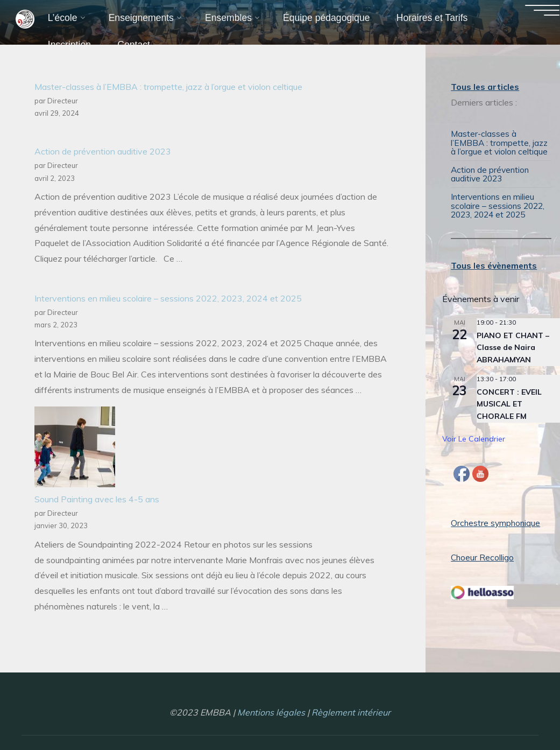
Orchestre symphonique (497, 520)
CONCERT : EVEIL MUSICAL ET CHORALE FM (509, 401)
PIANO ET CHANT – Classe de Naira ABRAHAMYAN (513, 345)
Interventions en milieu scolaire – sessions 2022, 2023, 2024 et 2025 (168, 298)
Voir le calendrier (474, 437)
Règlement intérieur (351, 710)
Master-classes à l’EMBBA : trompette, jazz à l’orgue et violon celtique (168, 87)
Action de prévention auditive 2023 (103, 152)
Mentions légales (271, 710)
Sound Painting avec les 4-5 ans (97, 500)
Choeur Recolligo (483, 555)
